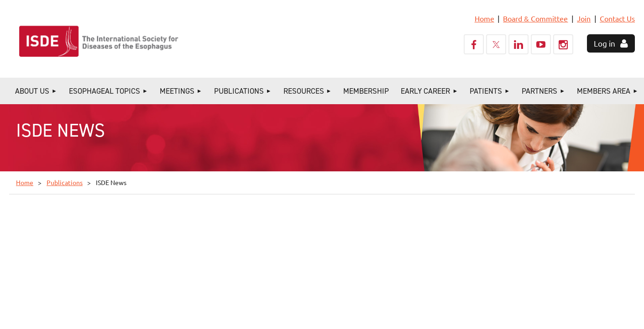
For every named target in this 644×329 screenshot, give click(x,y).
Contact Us (617, 18)
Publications (65, 182)
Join (584, 18)
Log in (605, 43)
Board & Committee (535, 18)
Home (484, 18)
